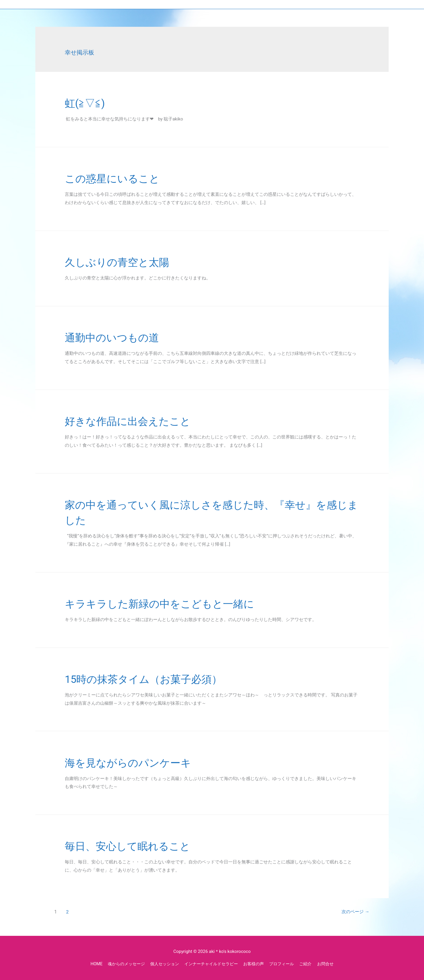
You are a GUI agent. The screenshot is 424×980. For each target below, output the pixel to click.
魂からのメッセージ (121, 964)
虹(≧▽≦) (88, 103)
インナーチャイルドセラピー (211, 964)
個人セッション (162, 964)
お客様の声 (256, 964)
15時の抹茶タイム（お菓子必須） (155, 679)
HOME (89, 964)
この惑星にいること (119, 178)
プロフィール (286, 964)
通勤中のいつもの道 (119, 337)
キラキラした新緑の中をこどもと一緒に (173, 604)
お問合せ (332, 964)
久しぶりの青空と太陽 (124, 262)
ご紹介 (312, 964)
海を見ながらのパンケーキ (137, 763)
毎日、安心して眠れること (136, 846)
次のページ (352, 912)
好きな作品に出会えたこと (136, 421)
